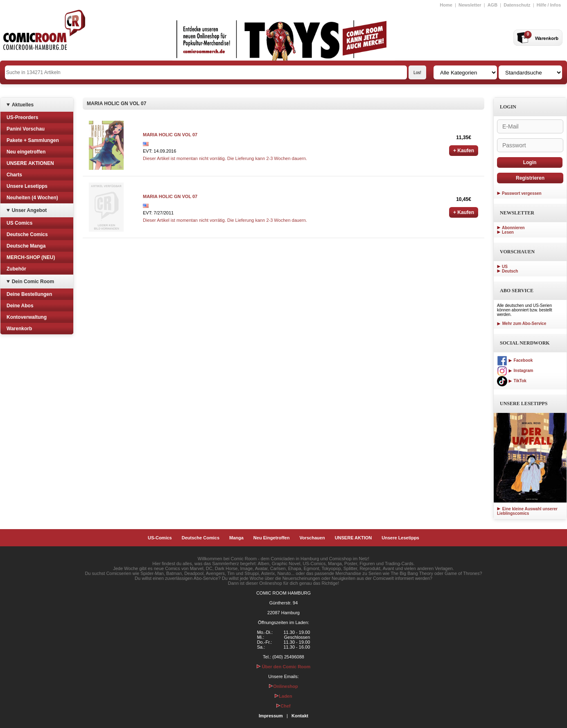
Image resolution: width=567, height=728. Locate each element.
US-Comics (160, 538)
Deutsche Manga (26, 246)
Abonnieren (513, 228)
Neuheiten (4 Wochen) (32, 198)
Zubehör (16, 269)
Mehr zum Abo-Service (522, 323)
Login (530, 162)
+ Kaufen (464, 151)
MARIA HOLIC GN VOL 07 (170, 135)
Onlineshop (283, 686)
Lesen (508, 232)
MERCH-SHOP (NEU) (31, 257)
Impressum (271, 716)
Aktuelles (23, 105)
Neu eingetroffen (26, 152)
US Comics (19, 223)
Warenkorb (19, 329)
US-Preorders (22, 117)
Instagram (515, 371)
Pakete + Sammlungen (33, 140)
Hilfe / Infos (549, 5)
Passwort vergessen (522, 193)
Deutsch (510, 271)
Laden (283, 696)
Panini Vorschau (26, 129)
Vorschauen (312, 538)
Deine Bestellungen (29, 294)
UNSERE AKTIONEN (30, 163)
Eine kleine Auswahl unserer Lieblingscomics (527, 511)
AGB (492, 5)
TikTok (512, 381)
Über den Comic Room (284, 667)
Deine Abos (20, 306)
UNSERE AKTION (354, 538)
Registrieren (530, 178)
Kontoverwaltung (27, 317)
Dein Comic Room (33, 282)
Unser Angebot (29, 210)
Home (446, 5)
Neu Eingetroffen (272, 538)
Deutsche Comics (27, 234)
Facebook (515, 360)
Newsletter (470, 5)
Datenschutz (517, 5)
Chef (283, 706)
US (505, 267)
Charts (14, 175)
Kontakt (300, 716)
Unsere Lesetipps (27, 186)
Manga (236, 538)
